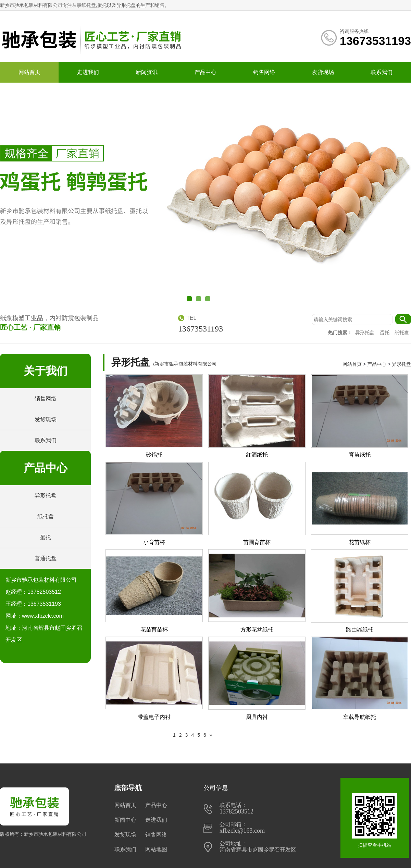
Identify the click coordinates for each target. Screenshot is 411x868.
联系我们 (382, 72)
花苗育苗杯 (154, 630)
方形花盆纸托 (257, 630)
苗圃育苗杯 (257, 542)
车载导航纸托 (360, 717)
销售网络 (264, 72)
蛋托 (385, 333)
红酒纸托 (257, 455)
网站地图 (156, 849)
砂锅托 (154, 455)
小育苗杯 (154, 542)
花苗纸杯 (360, 542)
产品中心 (206, 72)
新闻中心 (125, 820)
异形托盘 (365, 333)
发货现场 (323, 72)
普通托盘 (46, 558)
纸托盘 (402, 333)
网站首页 (29, 72)
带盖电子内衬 (154, 717)
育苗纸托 (360, 455)
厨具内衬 (257, 717)
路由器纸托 (360, 630)
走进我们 (88, 72)
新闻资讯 (147, 72)
